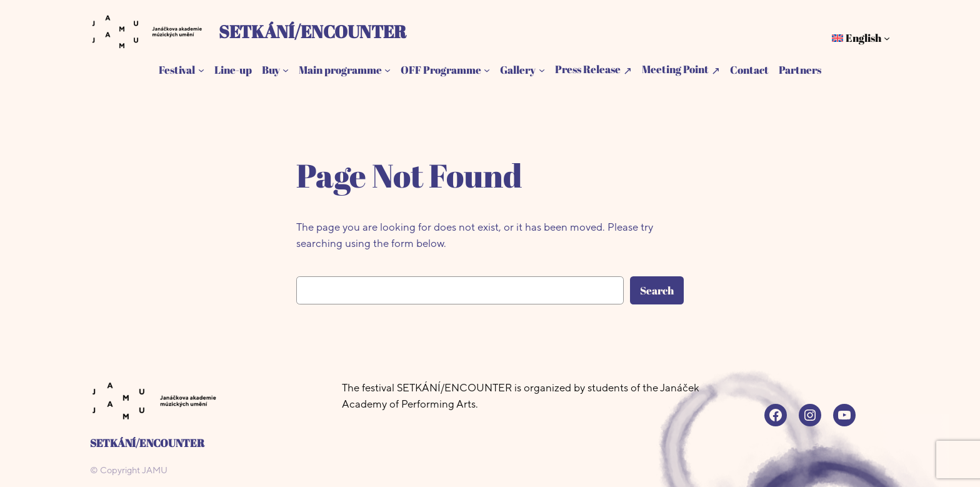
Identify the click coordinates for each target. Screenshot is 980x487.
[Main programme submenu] (387, 70)
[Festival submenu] (201, 70)
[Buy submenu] (286, 70)
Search (657, 290)
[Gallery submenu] (542, 70)
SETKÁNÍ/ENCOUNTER (312, 31)
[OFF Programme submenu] (487, 70)
